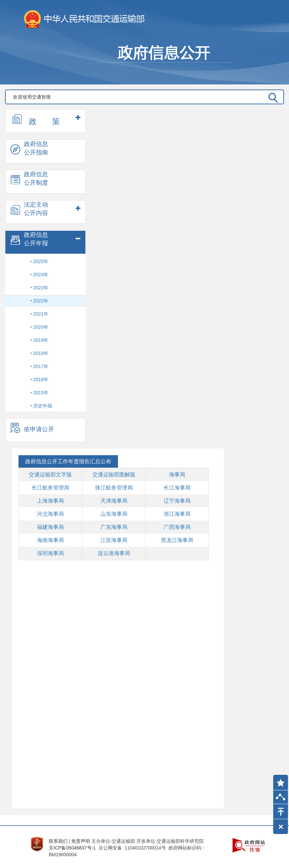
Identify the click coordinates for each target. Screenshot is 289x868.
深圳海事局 (50, 553)
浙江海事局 (177, 514)
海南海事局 (50, 540)
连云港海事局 (114, 553)
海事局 (177, 475)
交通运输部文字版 (50, 475)
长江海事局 (177, 488)
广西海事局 (177, 527)
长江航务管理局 (50, 488)
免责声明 (81, 841)
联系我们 (58, 841)
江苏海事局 (114, 540)
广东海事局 (114, 527)
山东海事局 (114, 514)
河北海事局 (50, 514)
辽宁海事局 (177, 501)
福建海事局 (50, 527)
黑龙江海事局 (177, 540)
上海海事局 (50, 501)
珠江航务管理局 (114, 488)
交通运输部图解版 (114, 475)
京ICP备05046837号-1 (72, 848)
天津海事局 (114, 501)
